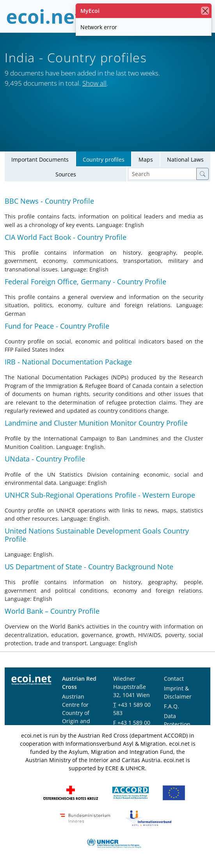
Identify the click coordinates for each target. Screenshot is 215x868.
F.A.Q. (171, 706)
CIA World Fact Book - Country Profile (66, 237)
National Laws (185, 159)
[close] (205, 11)
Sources (66, 174)
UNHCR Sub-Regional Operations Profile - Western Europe (100, 495)
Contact (174, 679)
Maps (146, 159)
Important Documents (40, 159)
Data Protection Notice (177, 724)
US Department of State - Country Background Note (89, 567)
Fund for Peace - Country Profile (57, 326)
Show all (94, 83)
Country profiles (104, 159)
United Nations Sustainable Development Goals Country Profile (97, 535)
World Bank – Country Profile (52, 611)
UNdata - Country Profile (45, 459)
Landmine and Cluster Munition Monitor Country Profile (96, 423)
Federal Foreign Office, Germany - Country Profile (85, 282)
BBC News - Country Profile (49, 201)
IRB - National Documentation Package (68, 362)
